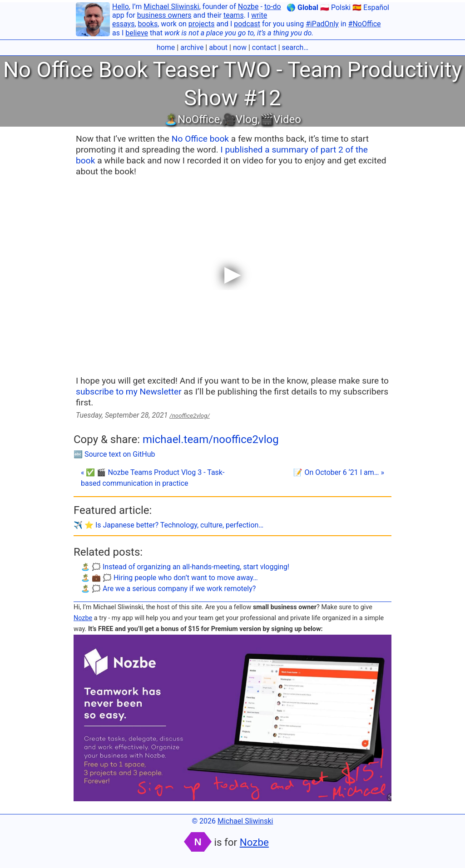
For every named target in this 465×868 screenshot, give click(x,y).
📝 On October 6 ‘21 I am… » (339, 472)
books (148, 24)
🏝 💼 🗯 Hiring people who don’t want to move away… (169, 578)
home (166, 47)
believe (137, 33)
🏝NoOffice (192, 119)
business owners (164, 15)
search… (295, 47)
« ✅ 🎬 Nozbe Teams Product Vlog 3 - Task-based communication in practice (153, 478)
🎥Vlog (240, 119)
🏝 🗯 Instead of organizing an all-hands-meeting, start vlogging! (185, 567)
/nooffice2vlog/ (190, 416)
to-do (273, 7)
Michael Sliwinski (171, 7)
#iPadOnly (322, 24)
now (240, 47)
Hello (121, 7)
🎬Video (280, 119)
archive (192, 47)
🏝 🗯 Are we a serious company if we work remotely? (168, 589)
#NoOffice (365, 24)
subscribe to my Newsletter (129, 392)
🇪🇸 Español (371, 7)
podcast (247, 24)
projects (202, 24)
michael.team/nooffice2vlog (211, 439)
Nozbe (248, 7)
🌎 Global (302, 7)
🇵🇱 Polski (335, 7)
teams (234, 15)
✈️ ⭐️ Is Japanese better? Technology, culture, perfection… (168, 525)
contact (264, 47)
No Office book (200, 139)
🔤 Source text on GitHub (114, 454)
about (218, 47)
